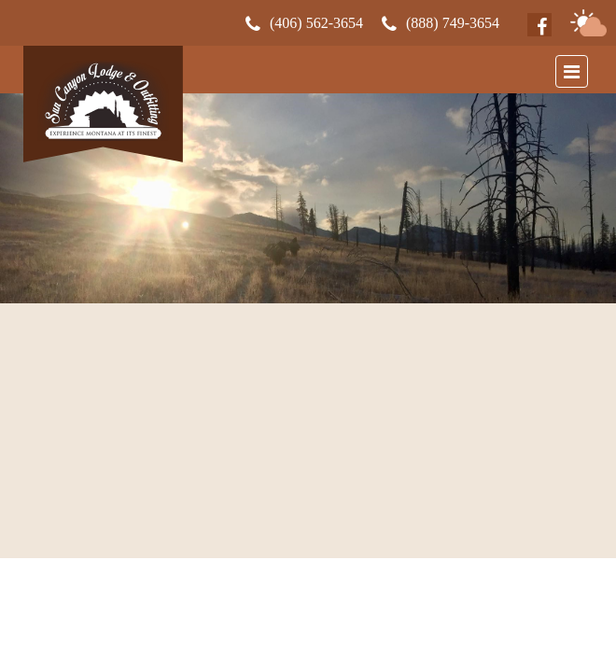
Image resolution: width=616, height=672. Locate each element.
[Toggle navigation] (572, 71)
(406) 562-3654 (316, 23)
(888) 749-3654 (453, 23)
